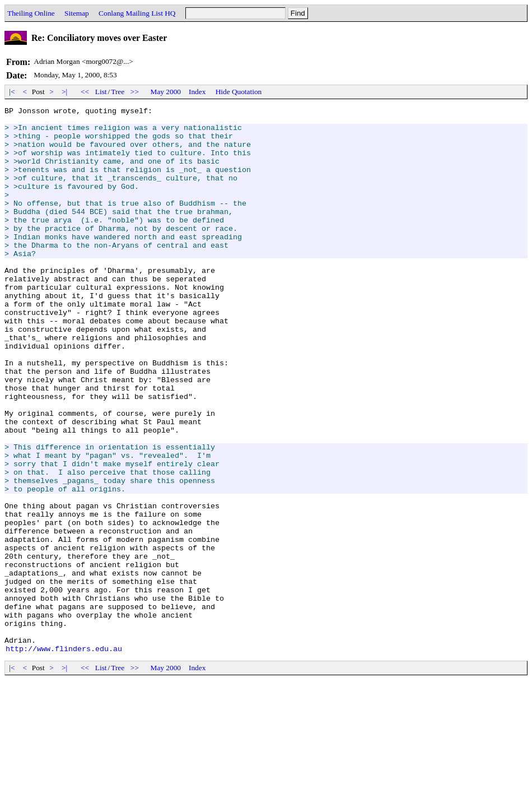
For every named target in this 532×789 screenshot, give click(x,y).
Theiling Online (31, 13)
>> (135, 92)
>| (65, 92)
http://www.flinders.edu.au (64, 758)
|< (12, 92)
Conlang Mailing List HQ (137, 13)
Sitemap (77, 13)
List (101, 92)
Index (197, 92)
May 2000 (166, 92)
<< (85, 92)
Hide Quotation (239, 92)
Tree (118, 92)
